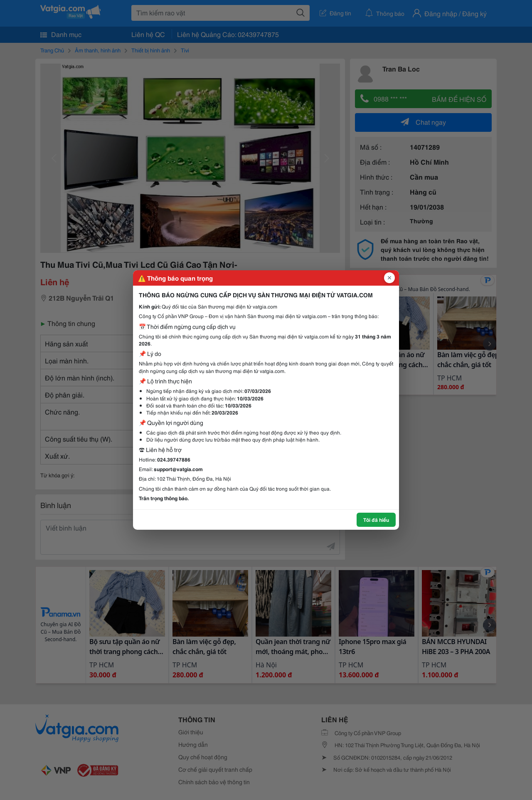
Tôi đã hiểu (376, 520)
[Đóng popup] (389, 278)
